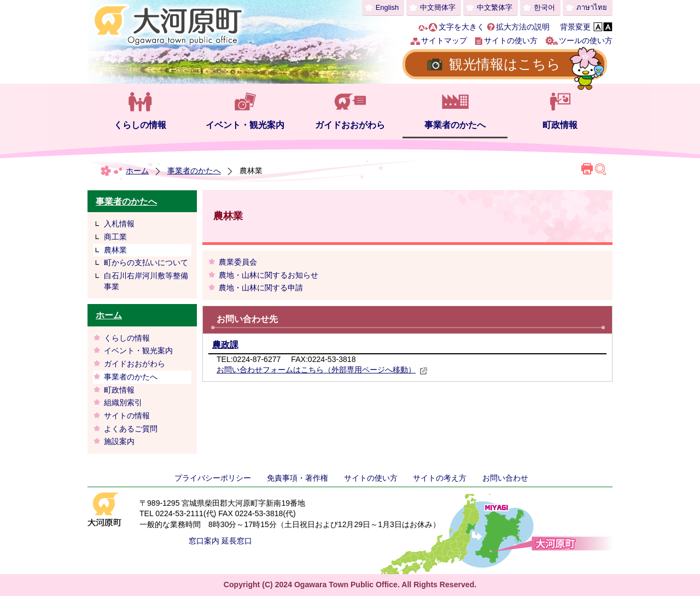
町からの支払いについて (146, 262)
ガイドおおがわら (350, 125)
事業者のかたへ (455, 125)
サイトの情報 (127, 416)
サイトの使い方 (511, 40)
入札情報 (119, 224)
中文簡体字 (438, 7)
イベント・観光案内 (245, 125)
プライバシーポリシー (213, 478)
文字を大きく (462, 27)
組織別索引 (123, 402)
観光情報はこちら (505, 64)
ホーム (137, 171)
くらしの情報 (140, 125)
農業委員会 (238, 262)
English (387, 7)
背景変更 (575, 27)
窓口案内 (204, 541)
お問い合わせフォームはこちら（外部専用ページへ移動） (322, 370)
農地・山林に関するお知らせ (269, 275)
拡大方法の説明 (523, 27)
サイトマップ (444, 40)
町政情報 (560, 125)
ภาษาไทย (592, 7)
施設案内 (119, 441)
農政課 (225, 345)
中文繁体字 (495, 7)
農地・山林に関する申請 (261, 288)
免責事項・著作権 (297, 478)
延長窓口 (237, 541)
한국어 (544, 7)
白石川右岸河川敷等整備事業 (146, 281)
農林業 (115, 250)
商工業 (115, 237)
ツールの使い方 (586, 40)
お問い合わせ (505, 478)
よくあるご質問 (131, 429)
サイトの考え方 (440, 478)
